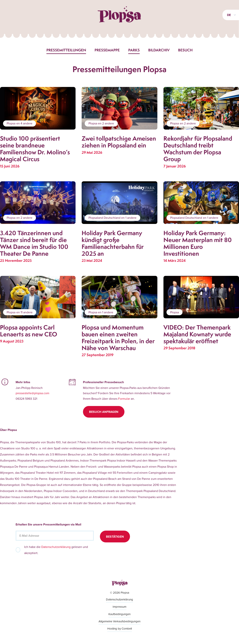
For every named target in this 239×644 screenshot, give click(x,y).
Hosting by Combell (120, 628)
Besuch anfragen (104, 412)
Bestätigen (115, 537)
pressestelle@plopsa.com (32, 393)
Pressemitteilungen (66, 50)
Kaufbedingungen (120, 614)
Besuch (185, 50)
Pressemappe (107, 50)
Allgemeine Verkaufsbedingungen (120, 621)
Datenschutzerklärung (56, 547)
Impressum (120, 607)
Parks (134, 50)
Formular (124, 399)
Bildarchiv (159, 50)
